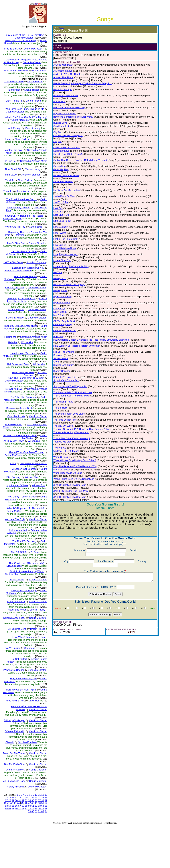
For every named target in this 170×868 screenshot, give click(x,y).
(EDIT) (58, 28)
